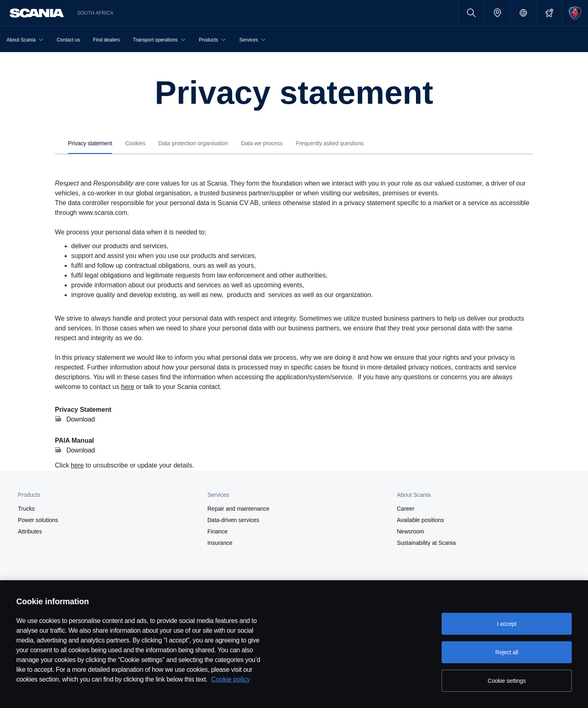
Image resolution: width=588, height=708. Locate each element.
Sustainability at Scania (426, 543)
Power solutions (38, 520)
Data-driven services (233, 520)
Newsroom (411, 531)
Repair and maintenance (238, 509)
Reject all (507, 652)
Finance (218, 531)
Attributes (30, 531)
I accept (507, 624)
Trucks (26, 509)
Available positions (420, 520)
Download (81, 419)
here (128, 387)
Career (406, 509)
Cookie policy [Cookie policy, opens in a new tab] (230, 679)
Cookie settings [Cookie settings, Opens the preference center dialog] (507, 681)
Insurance (220, 543)
